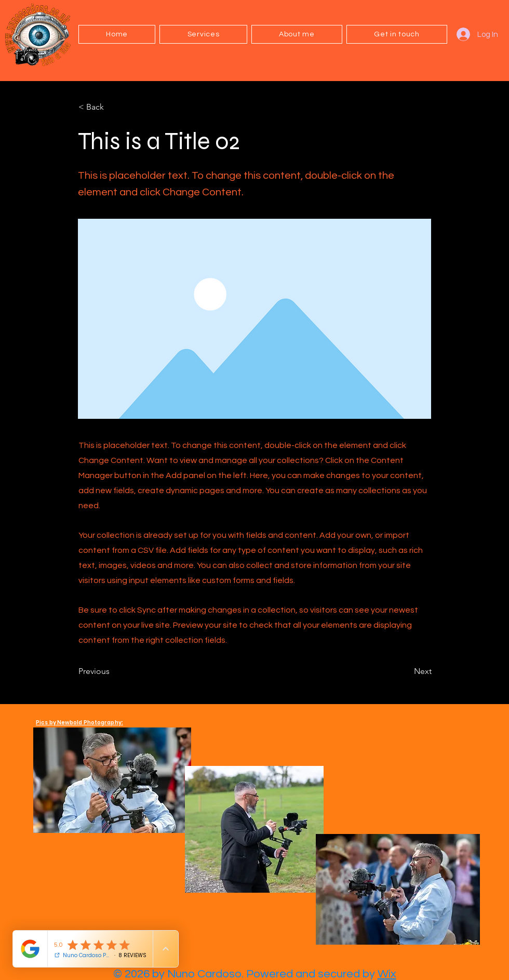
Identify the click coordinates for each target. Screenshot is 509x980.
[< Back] (113, 107)
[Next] (406, 672)
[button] (203, 34)
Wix (387, 974)
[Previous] (113, 672)
